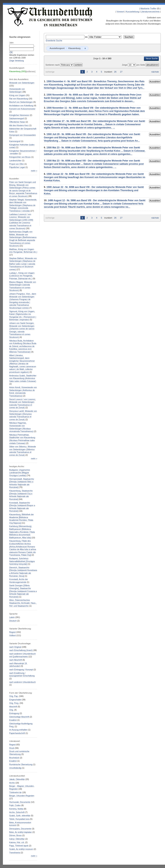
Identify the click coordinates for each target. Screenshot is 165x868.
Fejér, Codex (15, 805)
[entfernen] (31, 71)
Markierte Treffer (148, 8)
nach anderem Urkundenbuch (23, 682)
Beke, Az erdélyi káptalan (21, 832)
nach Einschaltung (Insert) (21, 650)
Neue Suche (152, 58)
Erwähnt (13, 720)
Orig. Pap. (14, 696)
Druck (12, 748)
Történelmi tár (15, 792)
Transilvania (15, 853)
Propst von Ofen (17, 164)
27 (121, 72)
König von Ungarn (17, 95)
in (87, 37)
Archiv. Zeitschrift (17, 812)
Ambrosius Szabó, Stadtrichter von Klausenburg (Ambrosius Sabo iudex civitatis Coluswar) (23, 378)
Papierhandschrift (17, 733)
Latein (12, 617)
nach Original (15, 647)
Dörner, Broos (15, 835)
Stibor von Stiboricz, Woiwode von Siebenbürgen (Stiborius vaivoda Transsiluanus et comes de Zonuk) (23, 451)
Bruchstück (14, 758)
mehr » (34, 171)
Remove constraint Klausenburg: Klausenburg (85, 48)
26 (115, 72)
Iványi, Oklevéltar (17, 839)
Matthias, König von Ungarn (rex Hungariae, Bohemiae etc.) (23, 251)
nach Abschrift (16, 660)
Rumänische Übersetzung (21, 765)
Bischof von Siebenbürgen (21, 102)
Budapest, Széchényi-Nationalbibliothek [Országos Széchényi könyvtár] (22, 561)
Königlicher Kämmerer (19, 115)
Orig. (11, 710)
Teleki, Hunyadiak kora (19, 819)
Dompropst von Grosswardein (23, 135)
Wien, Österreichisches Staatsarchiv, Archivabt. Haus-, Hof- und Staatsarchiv (23, 603)
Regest (12, 632)
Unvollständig (15, 768)
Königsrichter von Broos (20, 157)
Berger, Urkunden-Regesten (22, 796)
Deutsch (13, 621)
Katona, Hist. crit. (17, 842)
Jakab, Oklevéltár (17, 779)
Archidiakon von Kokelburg (21, 106)
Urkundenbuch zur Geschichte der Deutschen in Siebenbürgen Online (50, 17)
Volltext (13, 635)
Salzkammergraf (17, 119)
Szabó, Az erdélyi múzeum (21, 849)
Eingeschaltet (15, 700)
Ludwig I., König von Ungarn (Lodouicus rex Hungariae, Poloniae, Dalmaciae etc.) (22, 276)
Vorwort (120, 12)
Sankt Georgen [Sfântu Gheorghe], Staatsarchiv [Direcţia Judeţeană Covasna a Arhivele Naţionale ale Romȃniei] (23, 591)
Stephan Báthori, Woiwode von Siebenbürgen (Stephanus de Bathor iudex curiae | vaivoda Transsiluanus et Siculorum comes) (23, 264)
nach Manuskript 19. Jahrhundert (18, 665)
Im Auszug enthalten (18, 730)
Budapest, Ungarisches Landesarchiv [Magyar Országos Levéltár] (20, 473)
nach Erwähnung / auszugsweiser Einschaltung (22, 675)
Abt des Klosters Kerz (19, 125)
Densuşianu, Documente (20, 829)
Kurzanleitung (132, 12)
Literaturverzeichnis (150, 12)
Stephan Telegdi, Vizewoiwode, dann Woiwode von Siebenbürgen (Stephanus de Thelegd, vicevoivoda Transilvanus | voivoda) (23, 205)
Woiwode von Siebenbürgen (22, 83)
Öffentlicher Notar (17, 122)
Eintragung (14, 713)
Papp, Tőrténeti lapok (19, 846)
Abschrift (13, 707)
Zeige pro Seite (134, 65)
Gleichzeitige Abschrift (19, 717)
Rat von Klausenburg (19, 99)
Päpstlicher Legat (17, 167)
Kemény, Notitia (16, 809)
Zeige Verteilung (17, 61)
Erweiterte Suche (54, 41)
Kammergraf (15, 141)
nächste (155, 72)
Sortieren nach (53, 65)
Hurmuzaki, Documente (20, 802)
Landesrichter (15, 161)
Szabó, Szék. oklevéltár (20, 816)
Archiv (12, 783)
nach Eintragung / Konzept (21, 670)
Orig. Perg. (14, 703)
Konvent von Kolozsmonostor (22, 109)
